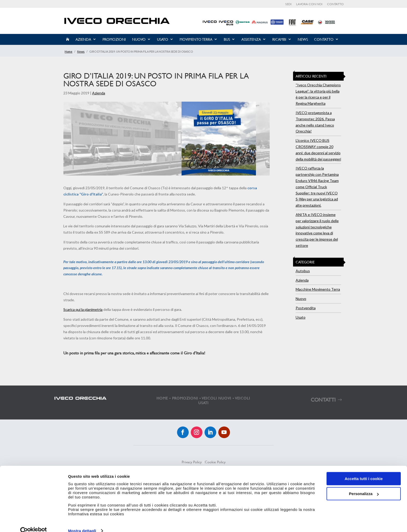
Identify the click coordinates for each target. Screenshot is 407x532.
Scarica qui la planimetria (83, 309)
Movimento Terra (196, 39)
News (303, 39)
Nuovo (139, 39)
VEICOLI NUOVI (217, 398)
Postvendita (306, 308)
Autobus (303, 271)
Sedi (288, 4)
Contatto (335, 4)
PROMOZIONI (185, 398)
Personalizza (364, 485)
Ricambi (279, 39)
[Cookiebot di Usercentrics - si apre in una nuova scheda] (34, 522)
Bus (227, 39)
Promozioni (114, 39)
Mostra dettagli (82, 522)
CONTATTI (323, 400)
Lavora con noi (309, 4)
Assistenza (251, 39)
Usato (163, 39)
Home (69, 51)
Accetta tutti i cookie (364, 470)
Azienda (83, 39)
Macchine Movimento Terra (318, 289)
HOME (162, 398)
